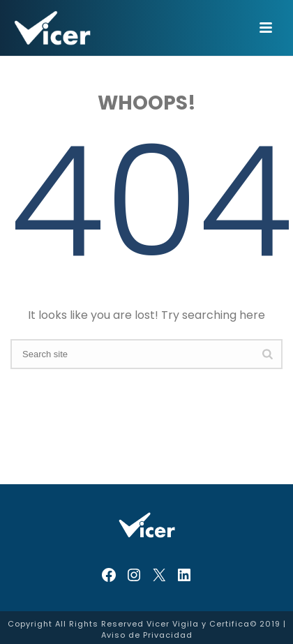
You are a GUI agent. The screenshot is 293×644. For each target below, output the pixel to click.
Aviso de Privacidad (147, 635)
